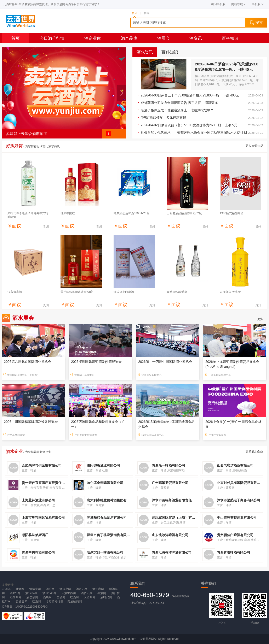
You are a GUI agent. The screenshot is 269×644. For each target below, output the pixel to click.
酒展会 (164, 38)
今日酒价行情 (52, 38)
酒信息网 (35, 589)
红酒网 (74, 597)
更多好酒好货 (254, 146)
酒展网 (47, 597)
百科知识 (230, 38)
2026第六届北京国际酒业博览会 (28, 362)
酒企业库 (93, 38)
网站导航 (239, 4)
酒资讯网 (82, 589)
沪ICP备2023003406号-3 (32, 607)
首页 (16, 38)
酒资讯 (196, 38)
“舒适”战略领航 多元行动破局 (163, 118)
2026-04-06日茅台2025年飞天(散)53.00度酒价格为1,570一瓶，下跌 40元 (227, 67)
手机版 (258, 4)
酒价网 (50, 589)
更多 (260, 319)
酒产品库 (129, 38)
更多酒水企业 (254, 451)
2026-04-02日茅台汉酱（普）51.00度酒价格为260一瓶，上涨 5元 (189, 125)
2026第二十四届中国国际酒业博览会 (165, 362)
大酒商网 (90, 597)
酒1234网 (31, 593)
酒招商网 (98, 589)
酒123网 (15, 593)
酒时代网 (106, 597)
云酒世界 (21, 601)
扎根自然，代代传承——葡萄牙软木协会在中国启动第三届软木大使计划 (194, 133)
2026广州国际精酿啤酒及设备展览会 (31, 422)
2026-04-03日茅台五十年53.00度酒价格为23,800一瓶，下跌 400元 (190, 95)
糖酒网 (20, 589)
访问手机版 (218, 4)
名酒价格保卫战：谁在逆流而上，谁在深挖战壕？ (177, 110)
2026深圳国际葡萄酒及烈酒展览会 (96, 362)
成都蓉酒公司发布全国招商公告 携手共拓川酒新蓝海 (179, 103)
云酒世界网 (69, 593)
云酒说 (6, 589)
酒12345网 (49, 593)
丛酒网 (61, 597)
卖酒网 (102, 593)
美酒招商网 (75, 601)
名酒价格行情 (55, 601)
